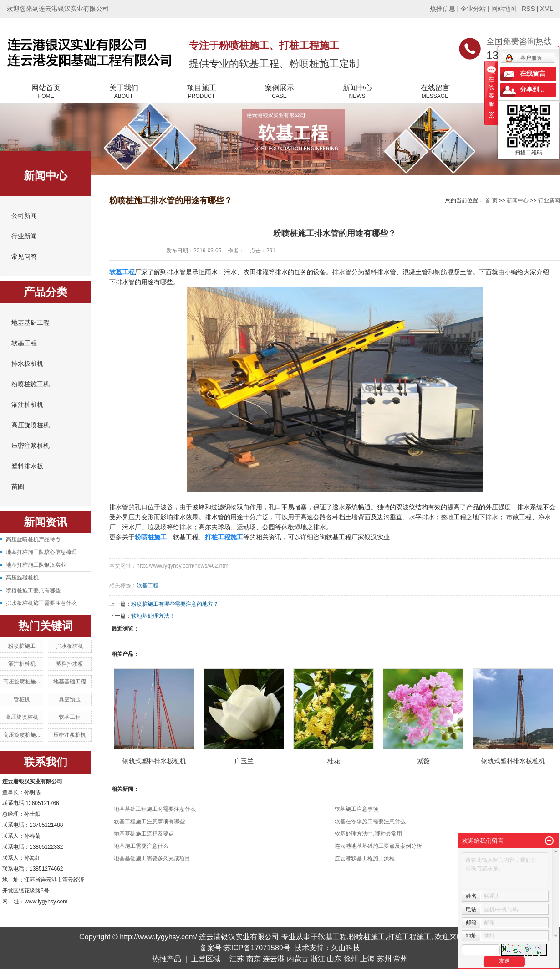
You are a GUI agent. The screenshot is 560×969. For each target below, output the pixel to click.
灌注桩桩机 (27, 405)
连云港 (274, 959)
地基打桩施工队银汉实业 (36, 565)
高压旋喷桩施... (22, 682)
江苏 (237, 959)
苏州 (384, 959)
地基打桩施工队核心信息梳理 (41, 552)
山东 (334, 959)
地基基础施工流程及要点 (144, 834)
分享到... (532, 90)
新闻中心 (357, 92)
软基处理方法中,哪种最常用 (368, 834)
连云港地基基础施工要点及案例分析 (378, 846)
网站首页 (46, 92)
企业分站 (473, 9)
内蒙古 (298, 959)
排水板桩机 (27, 364)
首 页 (491, 200)
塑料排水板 (27, 466)
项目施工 (201, 92)
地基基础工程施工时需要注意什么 (155, 809)
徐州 (351, 959)
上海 (367, 959)
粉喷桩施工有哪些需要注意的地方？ (175, 604)
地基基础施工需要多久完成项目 (152, 858)
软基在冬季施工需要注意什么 (370, 821)
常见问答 (24, 257)
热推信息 (443, 9)
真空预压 (70, 699)
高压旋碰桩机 (22, 578)
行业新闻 (24, 236)
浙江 (318, 959)
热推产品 (167, 959)
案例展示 (279, 92)
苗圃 (18, 487)
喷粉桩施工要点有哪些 (33, 590)
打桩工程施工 (409, 937)
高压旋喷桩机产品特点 (33, 539)
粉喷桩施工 (22, 646)
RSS (528, 9)
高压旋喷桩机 (31, 425)
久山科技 (346, 948)
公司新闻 (24, 216)
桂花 (334, 761)
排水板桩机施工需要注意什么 (41, 603)
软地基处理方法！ (153, 616)
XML (547, 9)
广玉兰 (244, 761)
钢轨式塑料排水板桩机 (154, 761)
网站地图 (504, 9)
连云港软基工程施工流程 (365, 858)
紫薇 (423, 761)
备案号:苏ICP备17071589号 (245, 948)
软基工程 (24, 343)
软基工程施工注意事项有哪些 (149, 821)
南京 (254, 959)
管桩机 (22, 699)
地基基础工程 (31, 323)
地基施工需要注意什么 (141, 846)
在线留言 (435, 92)
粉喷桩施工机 (31, 384)
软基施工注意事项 (356, 809)
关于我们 (124, 92)
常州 (401, 959)
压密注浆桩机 (31, 446)
